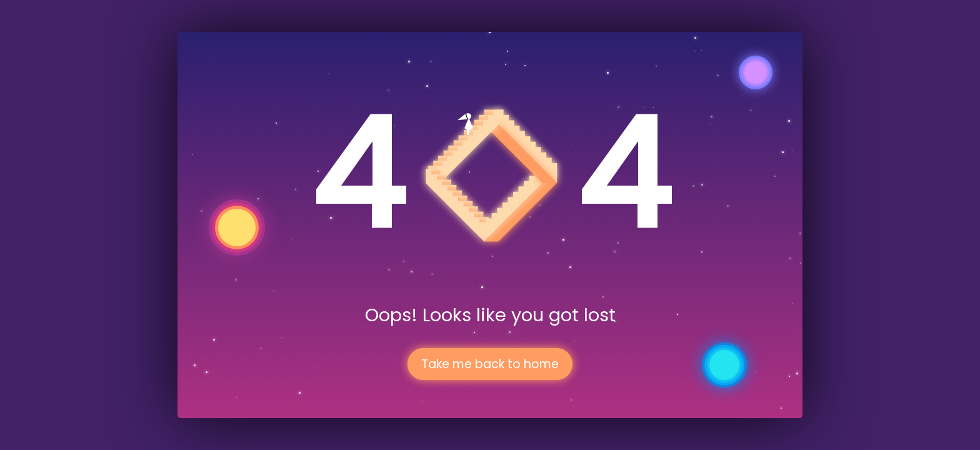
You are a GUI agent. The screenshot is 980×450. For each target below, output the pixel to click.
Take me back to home (490, 364)
